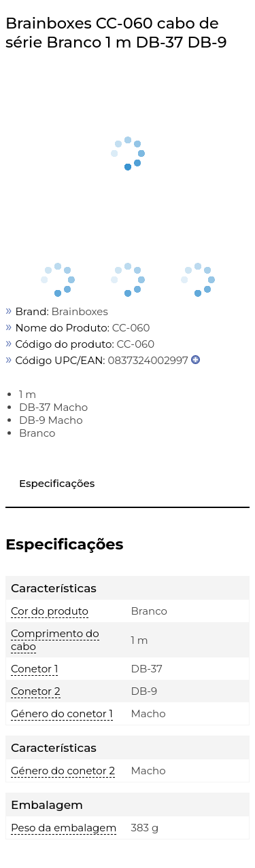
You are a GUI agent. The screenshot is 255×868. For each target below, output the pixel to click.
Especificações (57, 483)
